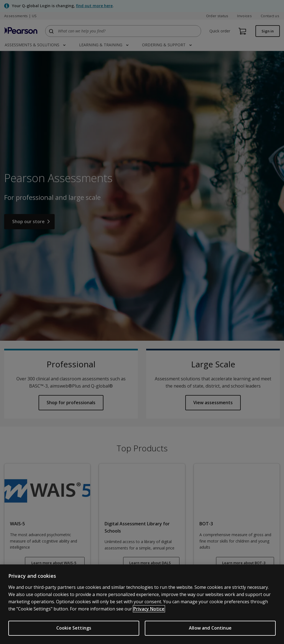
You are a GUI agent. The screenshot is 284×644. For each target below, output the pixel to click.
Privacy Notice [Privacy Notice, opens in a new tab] (149, 609)
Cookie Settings (74, 628)
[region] (142, 604)
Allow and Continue (210, 628)
